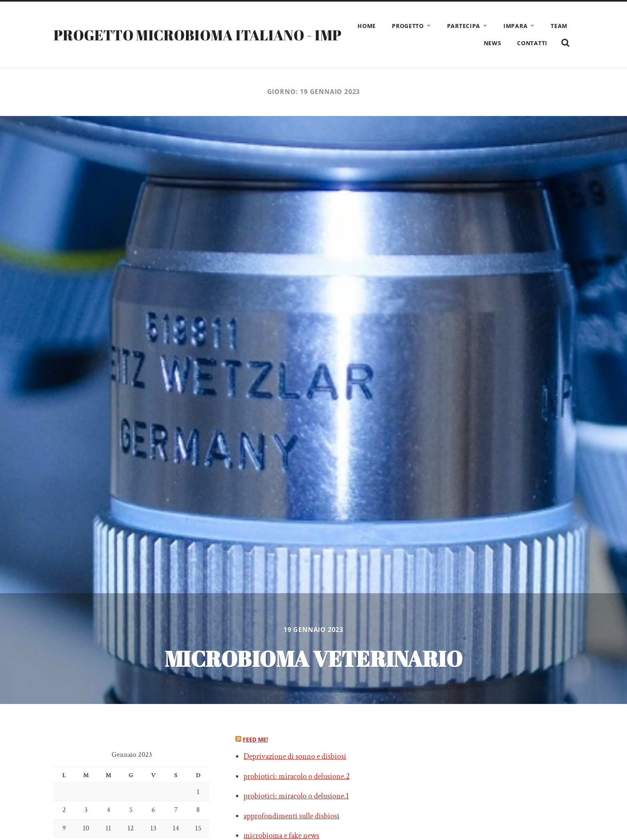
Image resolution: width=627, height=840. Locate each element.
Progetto (408, 26)
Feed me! (255, 739)
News (493, 43)
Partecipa (464, 26)
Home (367, 26)
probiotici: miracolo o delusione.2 (297, 776)
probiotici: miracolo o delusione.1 (296, 796)
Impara (515, 26)
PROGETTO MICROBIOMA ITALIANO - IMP (198, 35)
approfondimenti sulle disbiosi (292, 816)
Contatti (532, 43)
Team (559, 26)
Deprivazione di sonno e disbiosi (295, 756)
